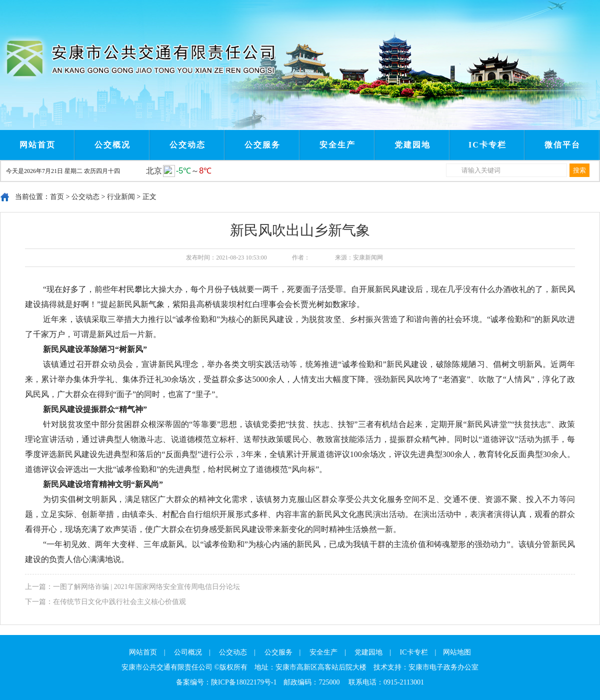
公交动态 (187, 145)
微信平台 (562, 145)
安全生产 (337, 145)
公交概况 (112, 145)
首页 (57, 197)
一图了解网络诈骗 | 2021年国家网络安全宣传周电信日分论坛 (146, 587)
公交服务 (262, 145)
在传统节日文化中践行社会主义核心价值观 (119, 602)
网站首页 (37, 145)
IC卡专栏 (487, 145)
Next (219, 9)
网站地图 (457, 652)
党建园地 (412, 145)
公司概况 (188, 652)
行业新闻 (121, 197)
